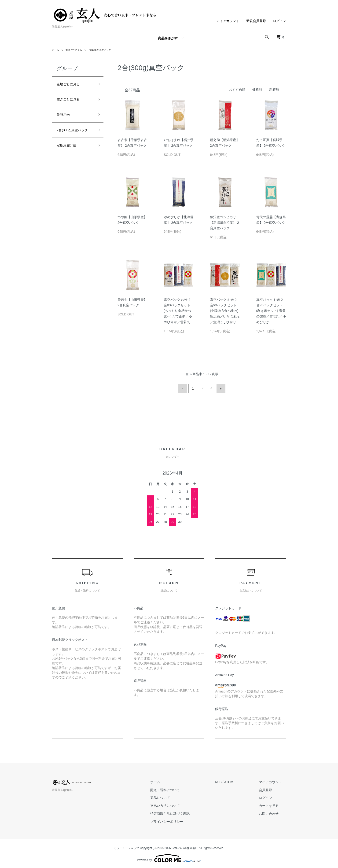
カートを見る (273, 804)
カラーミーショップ (126, 846)
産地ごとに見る (71, 85)
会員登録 (270, 788)
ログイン (279, 21)
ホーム (56, 50)
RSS (227, 781)
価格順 (257, 90)
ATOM (237, 781)
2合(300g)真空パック (107, 50)
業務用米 (65, 118)
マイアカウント (228, 21)
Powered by (169, 857)
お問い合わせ (273, 812)
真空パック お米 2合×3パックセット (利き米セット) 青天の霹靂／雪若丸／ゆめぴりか (271, 311)
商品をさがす (168, 38)
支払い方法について (178, 804)
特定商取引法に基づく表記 (183, 812)
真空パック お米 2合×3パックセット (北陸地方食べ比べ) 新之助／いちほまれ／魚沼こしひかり (225, 311)
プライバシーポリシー (180, 820)
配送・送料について (178, 788)
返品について (173, 796)
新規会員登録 (256, 21)
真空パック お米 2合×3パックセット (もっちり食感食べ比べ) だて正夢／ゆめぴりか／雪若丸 (178, 311)
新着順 (274, 90)
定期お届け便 (69, 159)
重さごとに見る (77, 50)
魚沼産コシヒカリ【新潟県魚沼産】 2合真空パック (224, 223)
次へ (220, 388)
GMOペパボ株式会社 (185, 846)
